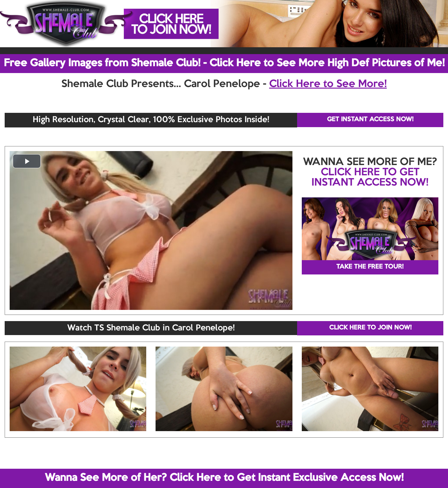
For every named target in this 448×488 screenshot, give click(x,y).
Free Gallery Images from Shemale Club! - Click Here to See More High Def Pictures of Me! (224, 63)
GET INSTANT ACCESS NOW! (370, 120)
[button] (27, 161)
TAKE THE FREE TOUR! (370, 267)
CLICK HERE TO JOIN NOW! (370, 328)
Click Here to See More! (328, 84)
